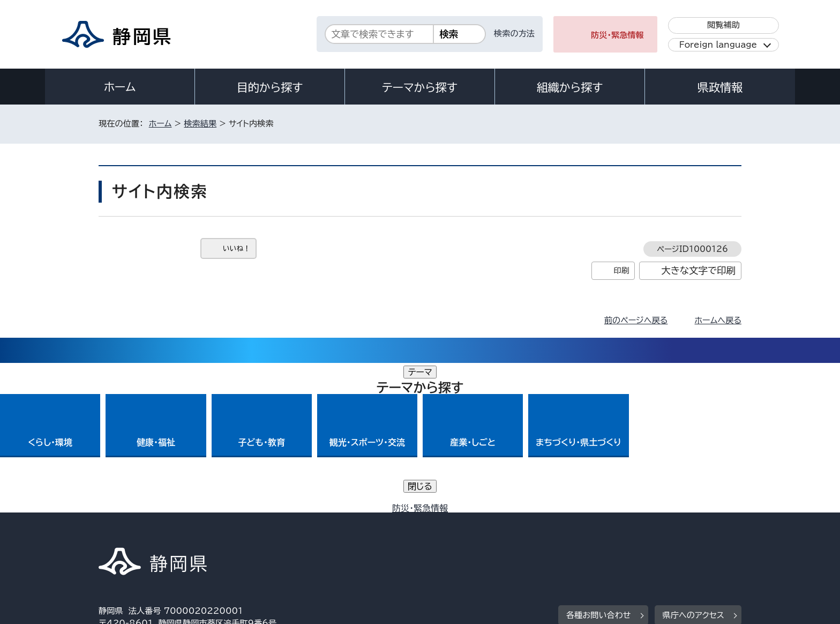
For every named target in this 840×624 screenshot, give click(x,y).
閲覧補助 (723, 25)
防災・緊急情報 (617, 35)
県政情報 (720, 87)
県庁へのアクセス (693, 466)
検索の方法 (514, 34)
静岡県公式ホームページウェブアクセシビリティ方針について (455, 532)
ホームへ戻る (718, 320)
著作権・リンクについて (149, 532)
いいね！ (237, 248)
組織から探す (570, 87)
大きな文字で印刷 (698, 270)
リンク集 (616, 532)
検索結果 (200, 124)
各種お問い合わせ (599, 466)
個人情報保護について (269, 532)
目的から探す (270, 87)
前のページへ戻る (636, 320)
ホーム (120, 87)
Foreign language (718, 45)
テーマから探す (420, 87)
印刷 (621, 270)
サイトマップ (691, 532)
